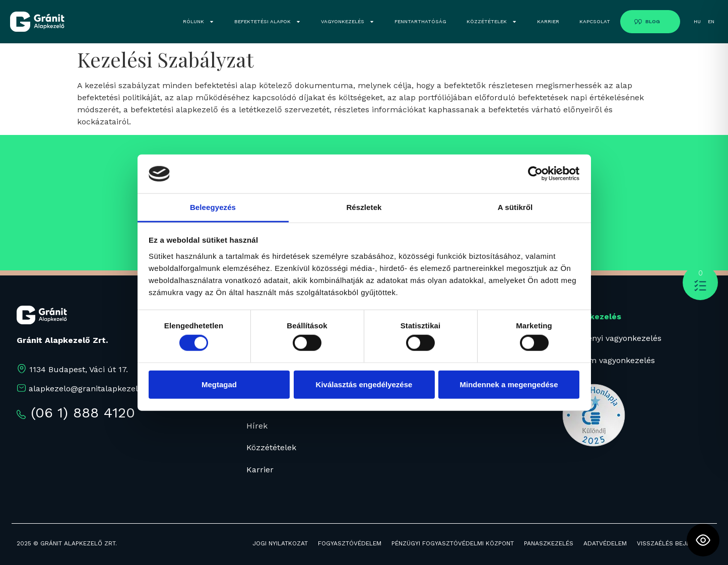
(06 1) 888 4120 (83, 413)
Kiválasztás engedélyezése (364, 384)
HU (697, 21)
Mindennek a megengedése (509, 384)
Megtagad (219, 384)
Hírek (257, 426)
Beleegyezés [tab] (213, 207)
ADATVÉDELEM (605, 543)
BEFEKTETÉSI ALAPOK (268, 22)
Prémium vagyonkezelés (607, 360)
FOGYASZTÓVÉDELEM (350, 543)
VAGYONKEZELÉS (348, 22)
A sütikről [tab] (515, 207)
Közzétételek (271, 447)
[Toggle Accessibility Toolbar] (703, 540)
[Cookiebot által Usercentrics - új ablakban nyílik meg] (535, 174)
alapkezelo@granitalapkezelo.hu (92, 389)
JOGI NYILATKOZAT (280, 543)
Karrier (260, 470)
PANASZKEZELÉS (549, 543)
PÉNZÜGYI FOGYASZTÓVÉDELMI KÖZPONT (453, 543)
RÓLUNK (198, 22)
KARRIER (548, 21)
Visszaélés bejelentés (674, 543)
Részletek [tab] (364, 207)
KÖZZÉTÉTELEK (492, 22)
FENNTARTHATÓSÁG (420, 21)
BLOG (653, 21)
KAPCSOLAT (595, 21)
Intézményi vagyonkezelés (611, 338)
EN (711, 21)
